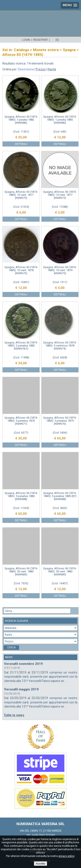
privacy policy (66, 856)
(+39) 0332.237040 (43, 835)
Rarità (52, 69)
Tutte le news (14, 715)
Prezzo (41, 69)
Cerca (11, 648)
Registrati (41, 40)
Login (26, 40)
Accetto (40, 864)
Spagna (69, 50)
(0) (57, 40)
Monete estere (46, 50)
